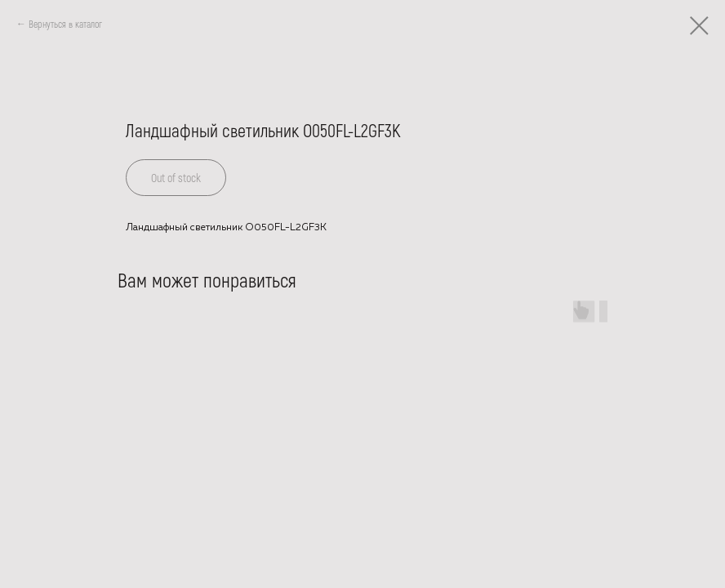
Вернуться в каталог (65, 24)
